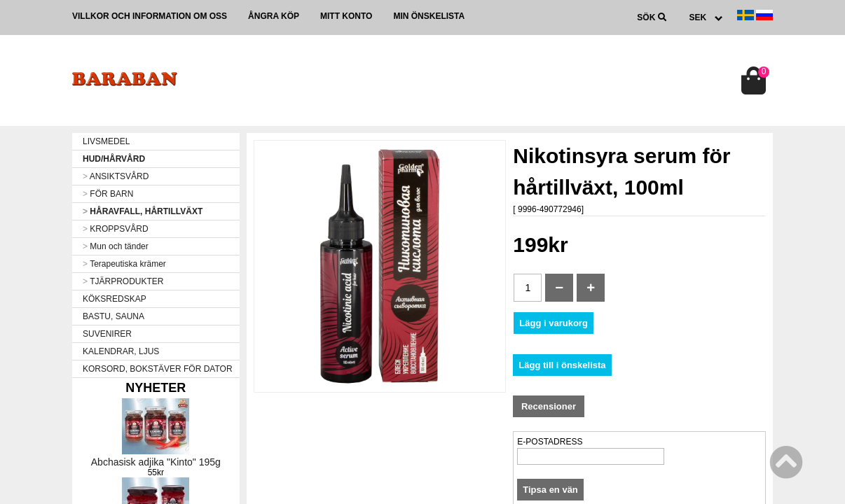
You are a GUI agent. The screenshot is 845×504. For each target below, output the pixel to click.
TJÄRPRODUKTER (123, 281)
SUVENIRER (107, 334)
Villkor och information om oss (150, 16)
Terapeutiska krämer (124, 264)
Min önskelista (429, 16)
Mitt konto (346, 16)
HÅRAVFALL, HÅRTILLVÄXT (143, 211)
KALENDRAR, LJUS (121, 351)
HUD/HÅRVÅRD (114, 159)
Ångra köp (274, 16)
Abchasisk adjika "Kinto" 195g (156, 462)
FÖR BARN (108, 194)
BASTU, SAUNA (114, 316)
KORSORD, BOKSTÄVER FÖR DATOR (158, 369)
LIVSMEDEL (106, 141)
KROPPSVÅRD (116, 229)
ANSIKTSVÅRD (116, 176)
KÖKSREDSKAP (115, 299)
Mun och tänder (116, 246)
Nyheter (156, 388)
